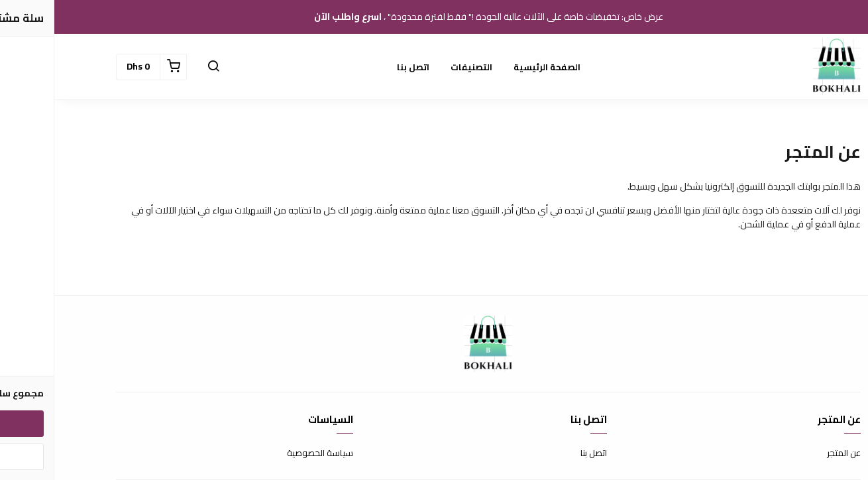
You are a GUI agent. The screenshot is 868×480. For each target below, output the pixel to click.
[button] (159, 67)
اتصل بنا (359, 67)
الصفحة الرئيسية (493, 67)
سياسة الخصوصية (266, 453)
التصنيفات (417, 67)
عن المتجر (789, 453)
